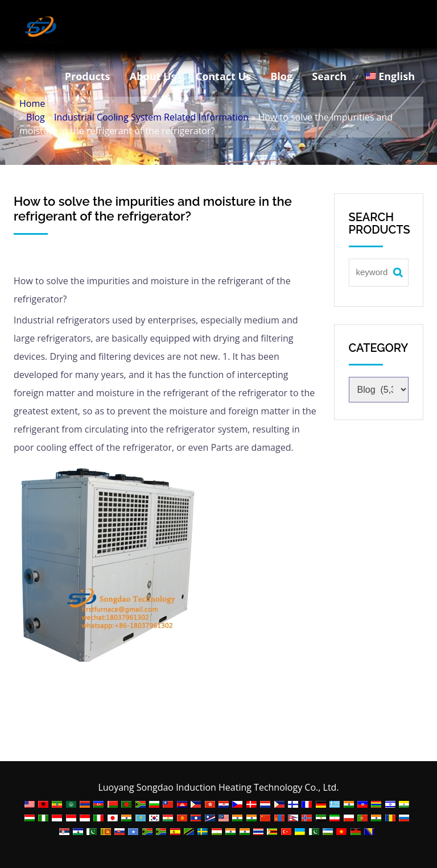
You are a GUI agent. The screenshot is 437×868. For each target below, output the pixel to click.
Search (329, 76)
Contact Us (223, 76)
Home (32, 103)
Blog (281, 76)
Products (88, 76)
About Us (153, 76)
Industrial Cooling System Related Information (151, 117)
